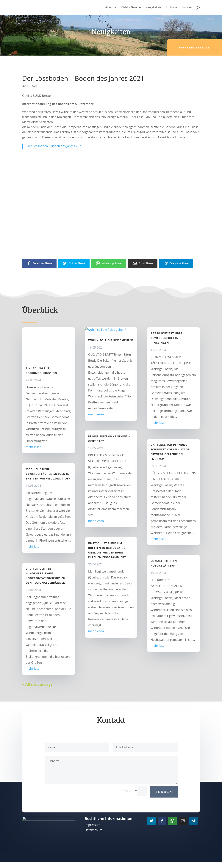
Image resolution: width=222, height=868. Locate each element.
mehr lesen (34, 447)
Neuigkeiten (153, 8)
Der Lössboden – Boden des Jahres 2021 (55, 146)
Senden (164, 792)
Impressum (93, 825)
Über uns (111, 8)
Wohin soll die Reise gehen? (111, 368)
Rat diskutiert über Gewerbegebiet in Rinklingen (167, 338)
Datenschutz (93, 830)
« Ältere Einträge (37, 684)
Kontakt (187, 8)
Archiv (170, 8)
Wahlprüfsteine (131, 8)
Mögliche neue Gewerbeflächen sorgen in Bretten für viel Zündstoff (48, 474)
